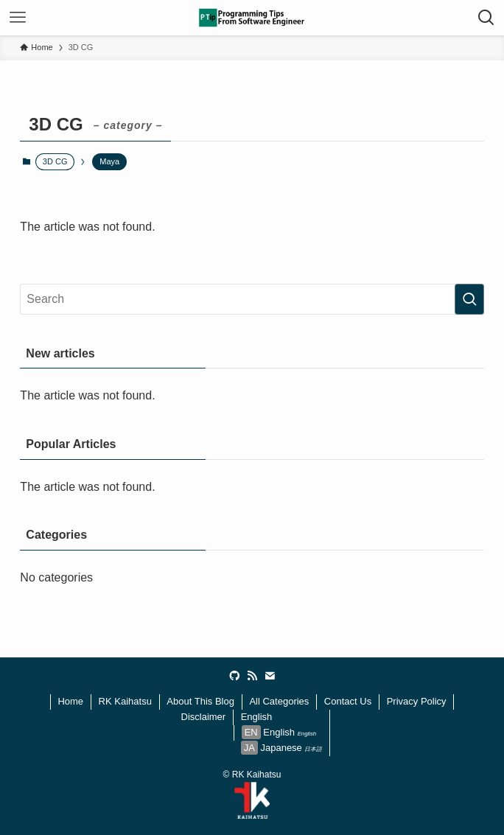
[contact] (270, 676)
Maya (109, 161)
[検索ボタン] (486, 18)
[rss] (252, 676)
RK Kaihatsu (125, 701)
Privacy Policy (417, 701)
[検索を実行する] (469, 299)
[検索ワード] (252, 299)
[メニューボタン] (18, 18)
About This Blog (200, 701)
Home (70, 701)
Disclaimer (204, 717)
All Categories (279, 701)
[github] (234, 676)
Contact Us (348, 701)
